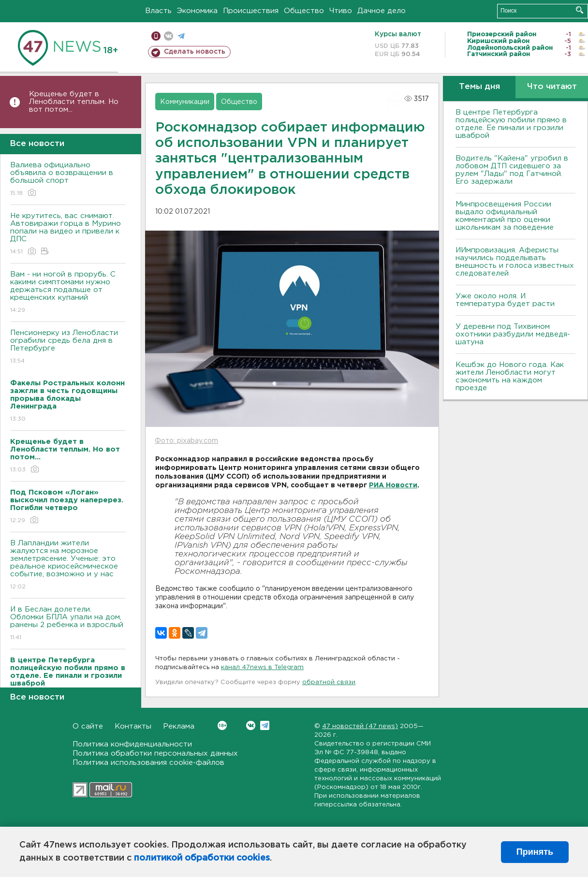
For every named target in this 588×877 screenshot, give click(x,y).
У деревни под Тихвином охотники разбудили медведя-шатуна (513, 334)
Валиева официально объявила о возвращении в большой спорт (68, 180)
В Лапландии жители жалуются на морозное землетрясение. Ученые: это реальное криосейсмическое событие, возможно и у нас (68, 565)
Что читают (552, 87)
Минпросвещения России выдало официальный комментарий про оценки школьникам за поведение (505, 216)
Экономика (197, 11)
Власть (158, 11)
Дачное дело (382, 11)
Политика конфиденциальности (132, 744)
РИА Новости (393, 485)
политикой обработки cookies (202, 858)
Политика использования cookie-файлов (148, 763)
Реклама (179, 726)
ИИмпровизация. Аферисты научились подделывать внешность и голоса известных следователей (515, 262)
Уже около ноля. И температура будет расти (505, 300)
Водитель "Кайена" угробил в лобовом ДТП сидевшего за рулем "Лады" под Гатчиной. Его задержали (512, 170)
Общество (304, 11)
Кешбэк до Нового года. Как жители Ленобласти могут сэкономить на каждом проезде (510, 376)
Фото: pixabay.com (186, 441)
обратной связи (329, 682)
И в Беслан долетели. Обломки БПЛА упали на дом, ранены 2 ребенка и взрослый (68, 624)
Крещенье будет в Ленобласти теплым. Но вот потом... (74, 102)
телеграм (181, 36)
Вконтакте (222, 725)
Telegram (265, 725)
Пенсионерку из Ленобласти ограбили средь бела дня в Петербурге (68, 347)
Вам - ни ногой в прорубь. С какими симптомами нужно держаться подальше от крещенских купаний (68, 293)
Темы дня (479, 87)
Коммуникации (185, 102)
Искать (580, 10)
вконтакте (169, 36)
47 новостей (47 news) (360, 726)
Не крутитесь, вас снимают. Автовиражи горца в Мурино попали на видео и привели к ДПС (68, 234)
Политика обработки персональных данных (155, 753)
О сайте (88, 726)
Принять (535, 852)
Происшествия (251, 11)
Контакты (133, 726)
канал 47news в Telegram (262, 667)
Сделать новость (195, 52)
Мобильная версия (156, 36)
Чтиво (341, 11)
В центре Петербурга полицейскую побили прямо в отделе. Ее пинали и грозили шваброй (511, 124)
